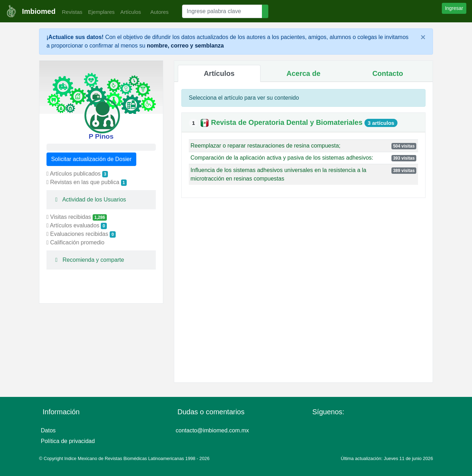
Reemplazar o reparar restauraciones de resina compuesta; (265, 146)
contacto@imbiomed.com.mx (212, 430)
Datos (48, 430)
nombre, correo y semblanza (185, 46)
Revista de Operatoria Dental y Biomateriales (287, 122)
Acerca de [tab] (303, 73)
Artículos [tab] (219, 73)
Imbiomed (39, 11)
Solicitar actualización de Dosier (91, 159)
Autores (158, 12)
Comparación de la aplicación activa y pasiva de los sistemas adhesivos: (282, 158)
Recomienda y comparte (88, 260)
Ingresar (454, 8)
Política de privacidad (68, 441)
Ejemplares (101, 12)
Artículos (131, 12)
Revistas (70, 12)
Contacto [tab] (388, 73)
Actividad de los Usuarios (89, 200)
